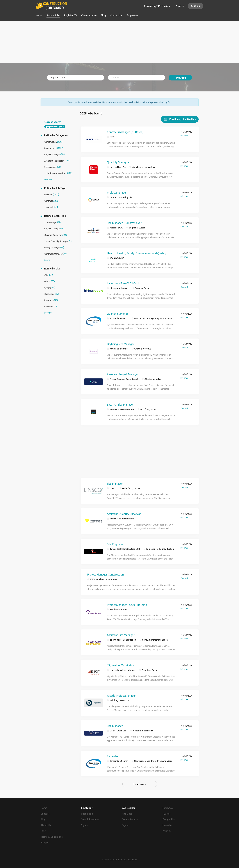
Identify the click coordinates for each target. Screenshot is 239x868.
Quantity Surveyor (118, 162)
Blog (43, 819)
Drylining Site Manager (121, 344)
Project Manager (117, 192)
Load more (140, 784)
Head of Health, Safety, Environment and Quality (136, 253)
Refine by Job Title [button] (55, 216)
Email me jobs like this (182, 119)
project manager (54, 127)
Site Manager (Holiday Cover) (125, 223)
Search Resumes (90, 819)
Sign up (196, 6)
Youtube (167, 831)
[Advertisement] (120, 42)
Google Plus (169, 819)
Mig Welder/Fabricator (120, 665)
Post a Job (87, 814)
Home (44, 808)
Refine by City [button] (52, 268)
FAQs (43, 831)
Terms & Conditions (52, 837)
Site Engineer (115, 544)
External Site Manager (120, 404)
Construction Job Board (126, 859)
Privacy (45, 842)
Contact (45, 814)
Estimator (113, 756)
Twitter (166, 814)
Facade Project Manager (121, 695)
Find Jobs (180, 78)
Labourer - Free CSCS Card (123, 283)
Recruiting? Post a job (157, 6)
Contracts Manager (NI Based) (125, 132)
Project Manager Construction (105, 574)
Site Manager (115, 483)
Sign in (180, 6)
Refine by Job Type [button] (55, 188)
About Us (46, 825)
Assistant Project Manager (123, 374)
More (47, 179)
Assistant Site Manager (121, 635)
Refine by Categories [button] (56, 135)
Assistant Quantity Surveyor (124, 514)
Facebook (168, 808)
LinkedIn (167, 825)
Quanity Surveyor (118, 314)
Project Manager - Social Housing (127, 605)
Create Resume (130, 819)
